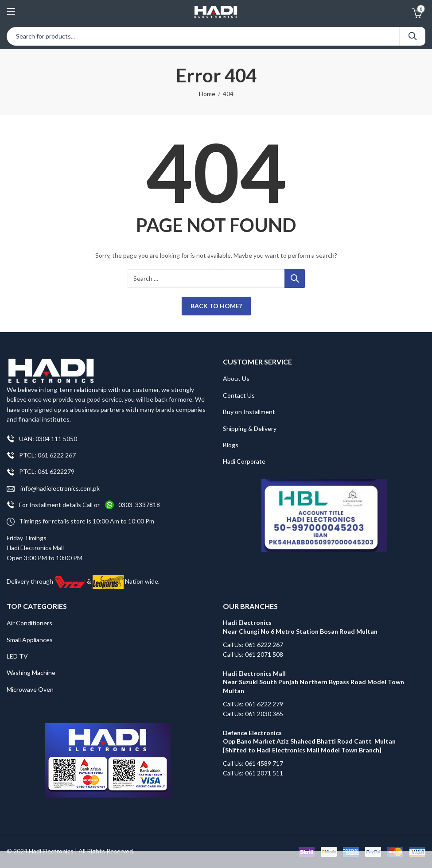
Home (207, 94)
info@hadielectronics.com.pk (53, 489)
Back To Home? (216, 306)
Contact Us (239, 395)
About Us (236, 378)
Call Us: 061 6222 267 (253, 645)
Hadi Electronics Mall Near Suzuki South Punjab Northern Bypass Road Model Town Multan (313, 682)
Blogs (231, 445)
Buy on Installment (249, 412)
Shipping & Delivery (250, 428)
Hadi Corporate (244, 461)
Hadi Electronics (51, 851)
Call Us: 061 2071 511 (253, 773)
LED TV (17, 656)
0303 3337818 (139, 505)
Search (413, 36)
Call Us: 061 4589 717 (253, 763)
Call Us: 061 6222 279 (253, 704)
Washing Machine (31, 672)
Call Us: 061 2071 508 (253, 654)
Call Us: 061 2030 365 (253, 714)
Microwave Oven (30, 689)
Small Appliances (30, 640)
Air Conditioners (29, 623)
